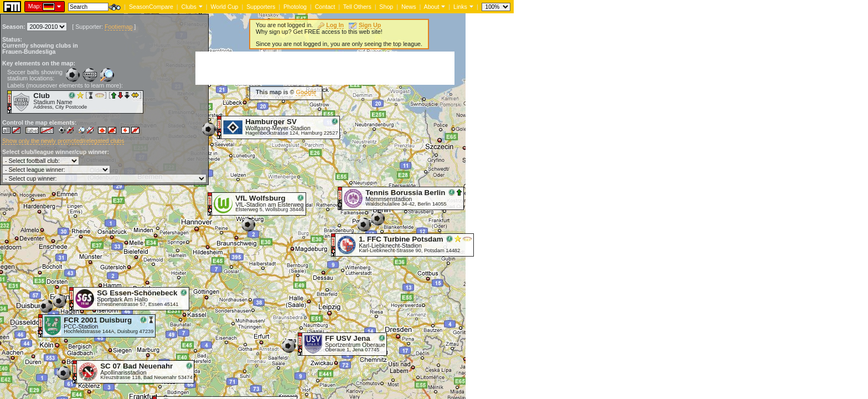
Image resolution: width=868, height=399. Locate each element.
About (432, 7)
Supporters (261, 7)
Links (460, 7)
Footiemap (118, 27)
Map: (35, 6)
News (409, 7)
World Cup (224, 7)
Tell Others (357, 7)
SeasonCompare (151, 7)
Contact (325, 7)
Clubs (189, 7)
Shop (386, 7)
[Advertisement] (325, 68)
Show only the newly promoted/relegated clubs (63, 141)
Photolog (295, 7)
